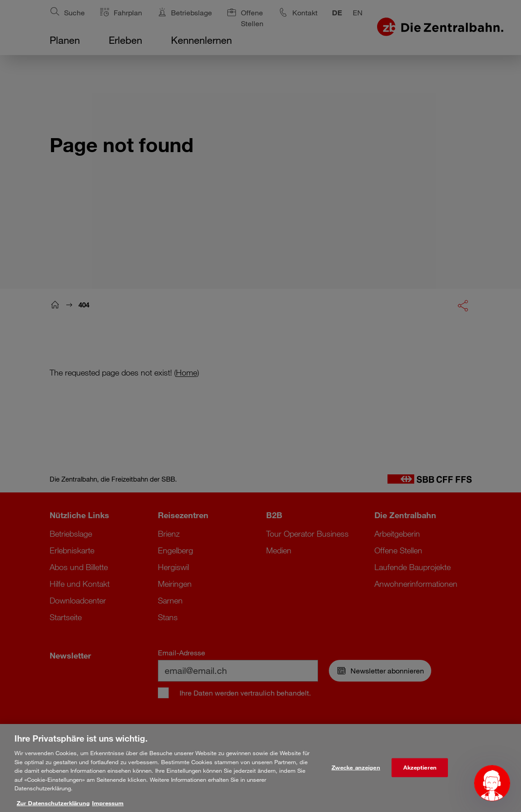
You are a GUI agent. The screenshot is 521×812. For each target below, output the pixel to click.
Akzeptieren (420, 778)
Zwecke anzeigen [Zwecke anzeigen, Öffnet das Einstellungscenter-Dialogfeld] (356, 778)
